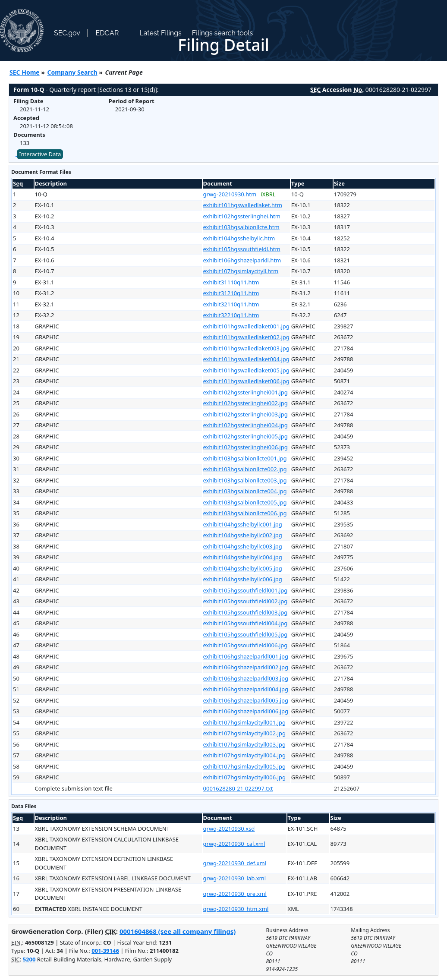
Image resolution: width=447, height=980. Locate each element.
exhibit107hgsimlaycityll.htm (241, 271)
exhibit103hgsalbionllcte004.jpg (245, 491)
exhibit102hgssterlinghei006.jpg (246, 447)
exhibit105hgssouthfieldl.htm (242, 249)
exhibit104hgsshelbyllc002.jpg (243, 535)
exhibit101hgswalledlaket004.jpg (246, 359)
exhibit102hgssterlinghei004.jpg (246, 425)
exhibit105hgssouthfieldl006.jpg (246, 645)
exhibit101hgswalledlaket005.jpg (246, 370)
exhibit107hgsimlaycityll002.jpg (245, 733)
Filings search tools (223, 33)
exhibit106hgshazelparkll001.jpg (246, 656)
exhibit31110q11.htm (231, 282)
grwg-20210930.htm (230, 194)
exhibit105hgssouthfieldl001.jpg (246, 590)
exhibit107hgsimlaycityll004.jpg (245, 755)
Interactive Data (40, 154)
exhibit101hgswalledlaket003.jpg (246, 348)
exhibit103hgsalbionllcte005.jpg (245, 502)
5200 (29, 959)
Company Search (72, 72)
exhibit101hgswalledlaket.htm (243, 205)
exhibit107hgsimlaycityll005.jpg (245, 766)
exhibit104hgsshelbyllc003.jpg (243, 546)
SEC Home (25, 72)
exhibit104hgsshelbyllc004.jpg (243, 557)
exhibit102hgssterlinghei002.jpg (246, 403)
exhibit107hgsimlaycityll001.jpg (245, 722)
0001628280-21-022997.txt (238, 788)
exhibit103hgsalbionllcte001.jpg (245, 458)
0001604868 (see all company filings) (178, 931)
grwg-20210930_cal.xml (234, 844)
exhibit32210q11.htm (231, 315)
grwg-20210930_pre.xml (235, 894)
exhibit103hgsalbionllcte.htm (241, 227)
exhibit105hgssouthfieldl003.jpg (246, 612)
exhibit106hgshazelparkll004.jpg (246, 689)
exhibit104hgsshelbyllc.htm (239, 238)
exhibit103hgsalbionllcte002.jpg (245, 469)
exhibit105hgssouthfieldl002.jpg (246, 601)
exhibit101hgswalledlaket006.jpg (246, 381)
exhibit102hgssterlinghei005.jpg (246, 436)
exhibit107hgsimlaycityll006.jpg (245, 777)
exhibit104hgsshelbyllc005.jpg (243, 568)
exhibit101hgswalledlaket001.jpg (246, 326)
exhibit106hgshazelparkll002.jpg (246, 667)
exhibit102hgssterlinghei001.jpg (246, 392)
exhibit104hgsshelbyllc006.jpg (243, 579)
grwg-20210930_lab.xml (235, 878)
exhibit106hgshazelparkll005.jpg (246, 700)
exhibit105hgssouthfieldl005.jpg (246, 634)
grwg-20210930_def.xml (235, 863)
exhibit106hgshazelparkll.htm (242, 260)
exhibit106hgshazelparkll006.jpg (246, 711)
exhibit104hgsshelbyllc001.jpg (243, 524)
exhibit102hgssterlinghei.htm (242, 216)
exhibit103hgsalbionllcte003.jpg (245, 480)
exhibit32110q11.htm (231, 304)
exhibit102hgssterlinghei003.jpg (246, 414)
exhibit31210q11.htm (231, 293)
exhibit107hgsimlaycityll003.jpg (245, 744)
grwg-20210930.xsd (229, 829)
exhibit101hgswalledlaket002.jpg (246, 337)
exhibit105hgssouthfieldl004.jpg (246, 623)
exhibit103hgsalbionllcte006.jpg (245, 513)
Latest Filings (160, 33)
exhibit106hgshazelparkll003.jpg (246, 678)
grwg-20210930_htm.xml (236, 909)
